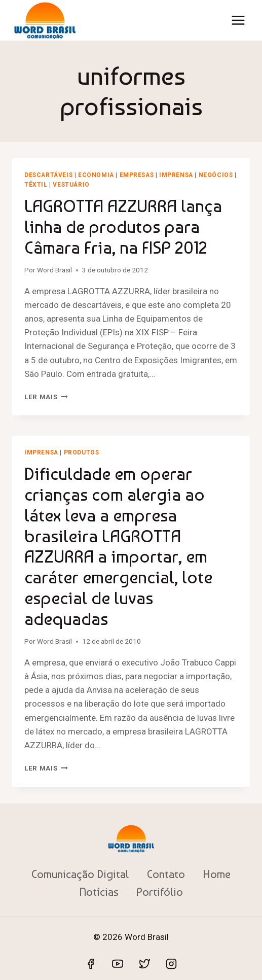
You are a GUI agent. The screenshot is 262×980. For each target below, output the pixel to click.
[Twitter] (144, 964)
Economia (96, 175)
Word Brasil (54, 270)
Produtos (82, 452)
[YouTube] (118, 964)
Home (217, 874)
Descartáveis (48, 175)
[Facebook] (91, 964)
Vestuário (71, 185)
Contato (166, 874)
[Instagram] (171, 964)
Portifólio (160, 892)
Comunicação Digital (80, 874)
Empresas (137, 175)
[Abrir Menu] (238, 20)
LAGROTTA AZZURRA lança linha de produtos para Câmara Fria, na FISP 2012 (123, 227)
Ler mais (46, 397)
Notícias (99, 892)
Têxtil (36, 185)
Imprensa (176, 175)
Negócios (216, 175)
